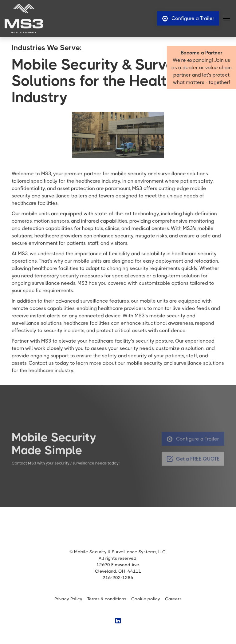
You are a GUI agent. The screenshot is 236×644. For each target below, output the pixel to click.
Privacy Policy (68, 599)
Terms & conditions (107, 599)
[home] (24, 18)
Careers (173, 599)
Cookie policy (146, 599)
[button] (225, 18)
